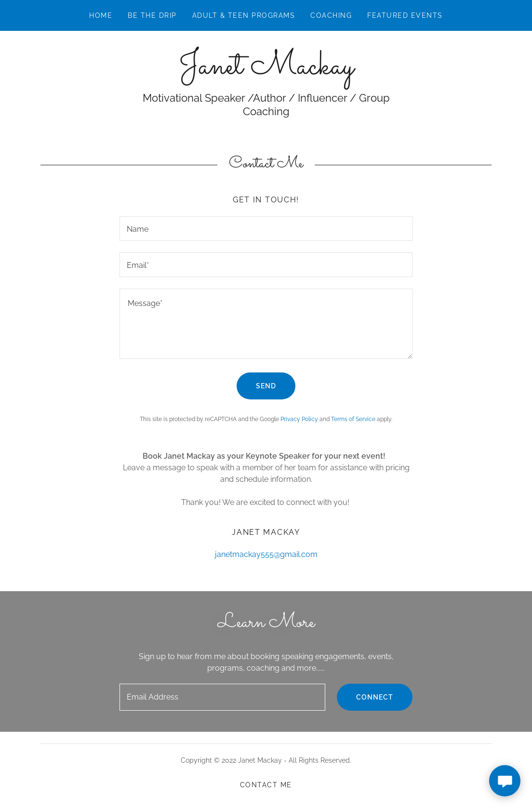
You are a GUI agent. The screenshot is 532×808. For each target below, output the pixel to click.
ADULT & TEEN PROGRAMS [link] (244, 15)
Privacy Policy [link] (299, 419)
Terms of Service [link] (353, 419)
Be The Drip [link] (152, 15)
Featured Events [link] (405, 15)
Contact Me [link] (266, 785)
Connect (375, 697)
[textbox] (266, 229)
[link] (266, 71)
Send (266, 386)
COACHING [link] (331, 15)
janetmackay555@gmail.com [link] (266, 554)
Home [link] (101, 15)
